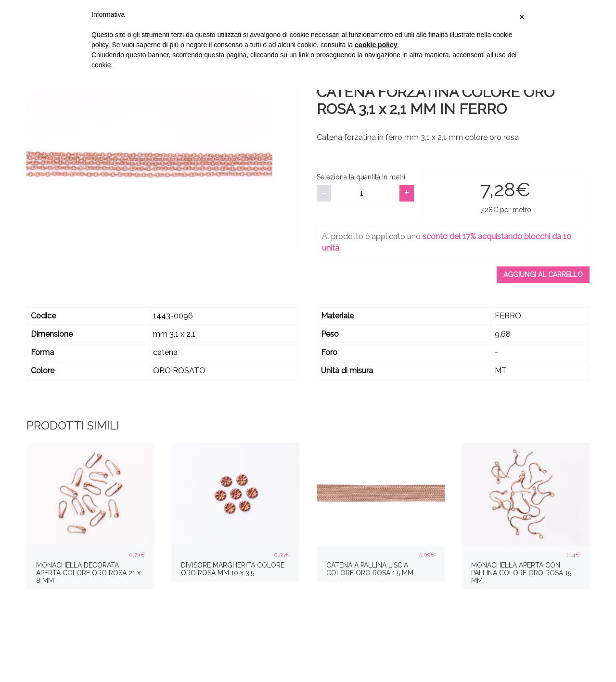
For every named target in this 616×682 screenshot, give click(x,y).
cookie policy (376, 45)
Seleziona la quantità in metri (361, 177)
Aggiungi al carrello (543, 275)
